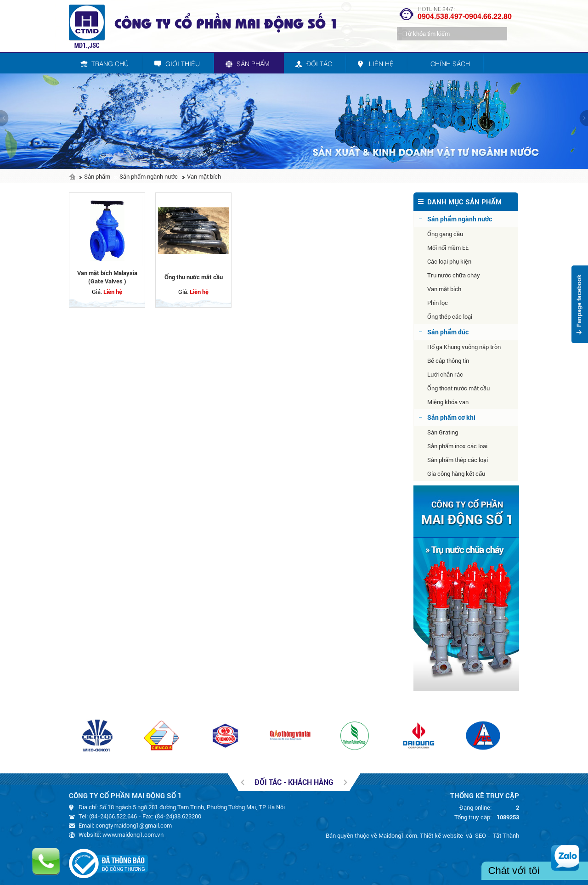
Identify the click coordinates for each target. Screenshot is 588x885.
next (584, 118)
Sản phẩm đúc (448, 332)
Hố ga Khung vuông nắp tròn (464, 347)
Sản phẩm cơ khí (451, 417)
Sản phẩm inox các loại (457, 446)
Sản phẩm (97, 177)
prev (4, 118)
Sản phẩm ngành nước (149, 177)
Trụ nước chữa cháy (454, 275)
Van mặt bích (204, 177)
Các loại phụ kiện (449, 262)
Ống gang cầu (445, 234)
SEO (481, 836)
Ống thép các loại (450, 317)
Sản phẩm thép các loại (458, 460)
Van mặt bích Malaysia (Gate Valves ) (107, 277)
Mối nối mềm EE (448, 248)
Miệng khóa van (448, 402)
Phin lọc (438, 303)
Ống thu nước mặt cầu (194, 277)
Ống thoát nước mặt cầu (458, 388)
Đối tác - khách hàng (294, 782)
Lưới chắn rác (445, 375)
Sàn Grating (443, 432)
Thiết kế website (441, 836)
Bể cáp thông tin (448, 361)
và (469, 836)
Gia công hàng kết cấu (456, 474)
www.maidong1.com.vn (133, 835)
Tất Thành (506, 836)
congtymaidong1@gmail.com (134, 826)
